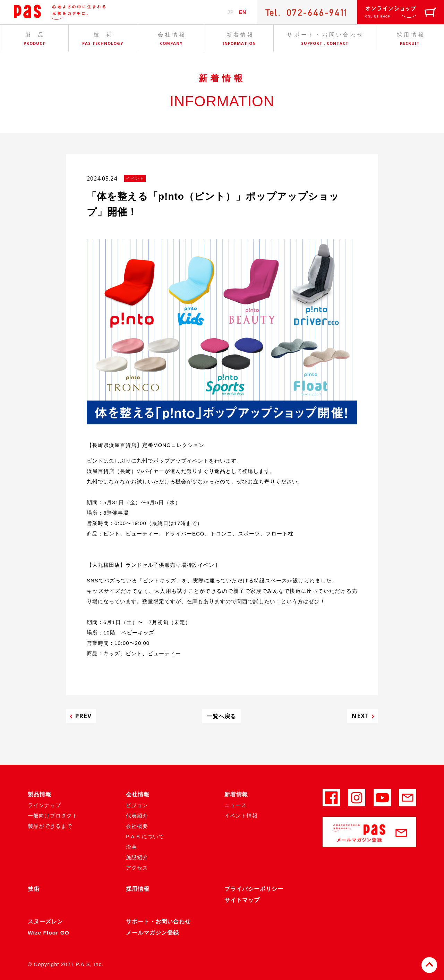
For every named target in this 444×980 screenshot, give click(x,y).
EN (242, 12)
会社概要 (137, 826)
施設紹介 (137, 857)
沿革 (131, 847)
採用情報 (138, 889)
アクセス (137, 868)
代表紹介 (137, 816)
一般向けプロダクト (53, 816)
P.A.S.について (145, 836)
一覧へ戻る (222, 716)
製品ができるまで (50, 826)
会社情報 (138, 794)
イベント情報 (241, 816)
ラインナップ (44, 805)
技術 (34, 889)
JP (230, 12)
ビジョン (137, 805)
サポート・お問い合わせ (158, 921)
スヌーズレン (45, 921)
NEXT (358, 716)
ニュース (236, 805)
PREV (85, 716)
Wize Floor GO (49, 933)
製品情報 (40, 794)
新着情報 (236, 794)
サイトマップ (242, 900)
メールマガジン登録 (152, 933)
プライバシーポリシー (254, 889)
